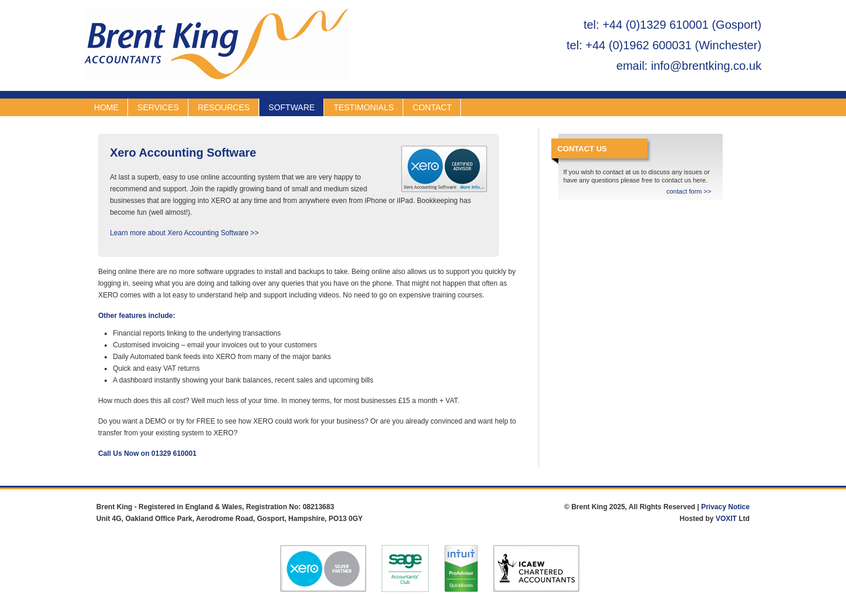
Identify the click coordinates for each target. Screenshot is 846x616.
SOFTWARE (291, 107)
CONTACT (432, 107)
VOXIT (726, 519)
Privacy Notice (725, 507)
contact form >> (689, 191)
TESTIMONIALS (364, 107)
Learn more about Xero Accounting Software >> (184, 233)
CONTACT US (582, 149)
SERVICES (158, 107)
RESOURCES (224, 107)
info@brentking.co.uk (706, 66)
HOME (106, 107)
